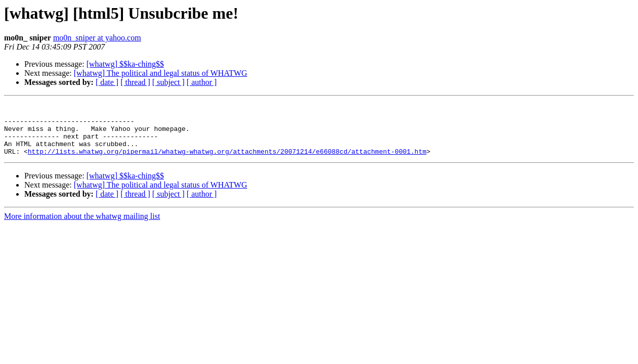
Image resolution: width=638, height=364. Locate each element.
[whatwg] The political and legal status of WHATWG (161, 73)
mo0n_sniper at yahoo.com (97, 38)
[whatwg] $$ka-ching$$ (125, 64)
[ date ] (107, 82)
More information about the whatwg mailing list (82, 227)
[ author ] (202, 82)
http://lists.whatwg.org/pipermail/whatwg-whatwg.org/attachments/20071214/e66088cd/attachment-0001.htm (227, 162)
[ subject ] (168, 82)
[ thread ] (135, 82)
